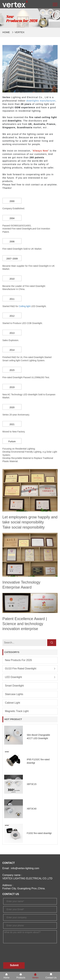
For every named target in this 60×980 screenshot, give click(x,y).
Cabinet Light (12, 703)
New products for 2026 (18, 660)
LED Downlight (13, 677)
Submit (14, 965)
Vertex (20, 32)
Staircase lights (14, 694)
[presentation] (28, 950)
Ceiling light (25, 306)
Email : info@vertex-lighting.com (21, 868)
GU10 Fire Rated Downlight (21, 669)
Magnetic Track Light (17, 711)
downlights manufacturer (41, 101)
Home (6, 32)
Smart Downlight (14, 686)
